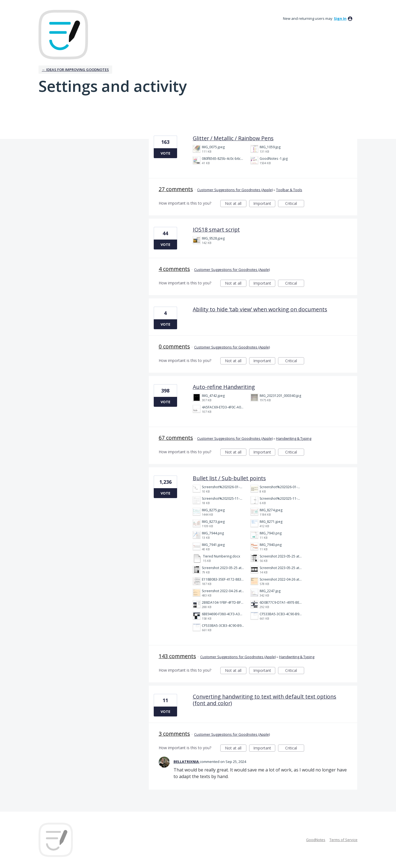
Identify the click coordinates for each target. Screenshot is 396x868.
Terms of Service (343, 840)
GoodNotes (316, 840)
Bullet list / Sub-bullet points (229, 478)
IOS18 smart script (216, 230)
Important (264, 204)
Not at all (236, 204)
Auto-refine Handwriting (224, 387)
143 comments (177, 656)
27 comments (176, 189)
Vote (165, 153)
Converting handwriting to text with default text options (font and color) (265, 700)
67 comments (176, 438)
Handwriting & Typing (294, 438)
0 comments (174, 346)
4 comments (174, 269)
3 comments (174, 734)
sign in (340, 18)
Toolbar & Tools (289, 190)
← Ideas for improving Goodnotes (75, 70)
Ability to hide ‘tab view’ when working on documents (260, 309)
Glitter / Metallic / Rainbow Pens (233, 138)
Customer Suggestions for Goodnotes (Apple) (235, 190)
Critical (295, 204)
